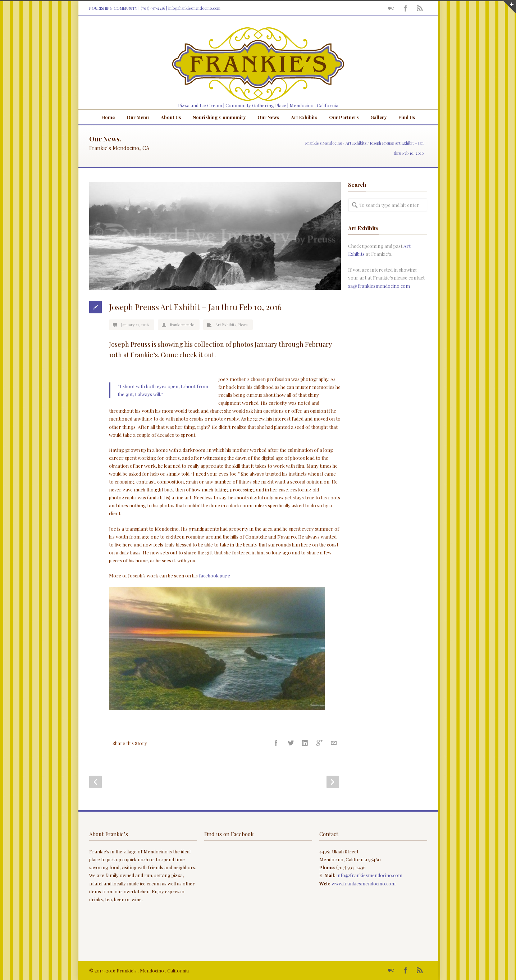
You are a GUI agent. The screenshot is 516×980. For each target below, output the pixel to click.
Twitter (291, 743)
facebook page (214, 575)
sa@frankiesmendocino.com (379, 286)
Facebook (406, 8)
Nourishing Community (219, 117)
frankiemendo (182, 325)
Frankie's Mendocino (324, 143)
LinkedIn (305, 743)
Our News (268, 117)
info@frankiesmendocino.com (194, 8)
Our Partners (344, 117)
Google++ (319, 743)
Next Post (333, 782)
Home (108, 117)
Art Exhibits (304, 117)
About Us (171, 117)
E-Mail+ (334, 743)
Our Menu (138, 117)
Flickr (391, 8)
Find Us (407, 117)
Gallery (378, 117)
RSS (420, 8)
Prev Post (95, 782)
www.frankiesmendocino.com (364, 883)
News (243, 325)
